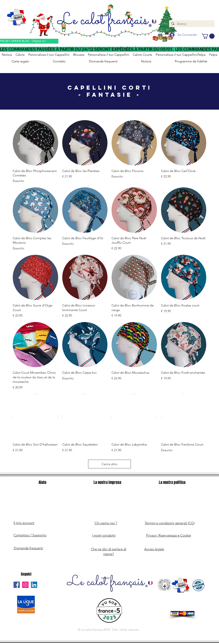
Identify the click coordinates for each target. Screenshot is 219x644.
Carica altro (109, 464)
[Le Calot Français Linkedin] (34, 585)
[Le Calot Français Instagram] (25, 585)
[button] (208, 36)
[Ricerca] (191, 24)
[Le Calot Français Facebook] (17, 585)
